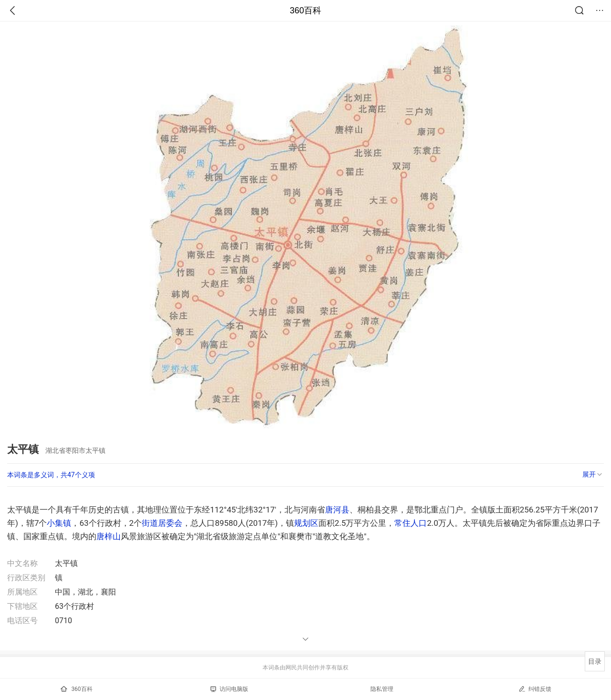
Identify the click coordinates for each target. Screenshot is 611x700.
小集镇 (59, 523)
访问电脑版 (229, 689)
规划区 (306, 523)
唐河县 (337, 510)
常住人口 (411, 523)
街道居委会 (162, 523)
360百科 (305, 10)
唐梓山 (109, 536)
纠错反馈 (535, 689)
